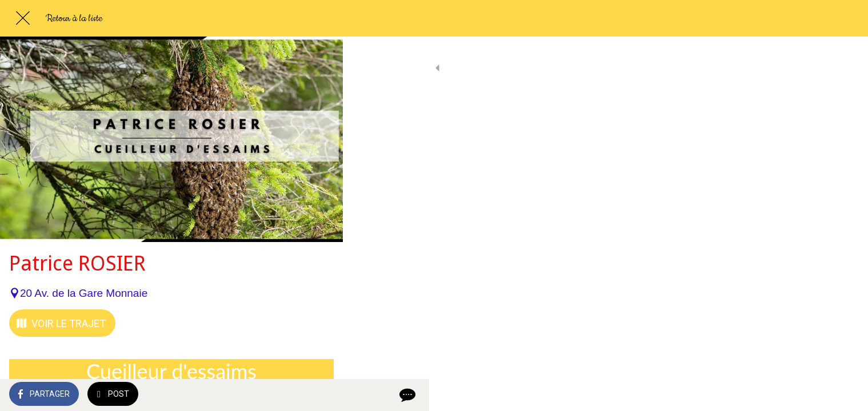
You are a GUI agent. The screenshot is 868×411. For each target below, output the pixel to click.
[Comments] (320, 395)
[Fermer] (23, 18)
